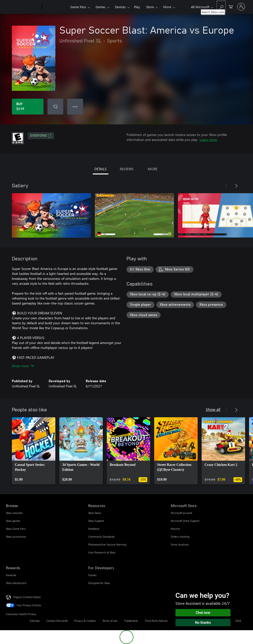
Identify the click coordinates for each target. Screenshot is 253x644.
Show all (213, 409)
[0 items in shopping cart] (231, 6)
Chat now (203, 613)
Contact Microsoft (57, 621)
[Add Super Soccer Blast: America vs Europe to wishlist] (55, 107)
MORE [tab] (153, 169)
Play (137, 7)
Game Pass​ (78, 7)
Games (101, 7)
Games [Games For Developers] (92, 575)
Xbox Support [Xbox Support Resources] (96, 521)
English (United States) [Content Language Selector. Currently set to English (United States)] (27, 597)
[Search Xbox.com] (221, 6)
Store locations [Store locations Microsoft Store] (180, 544)
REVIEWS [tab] (127, 169)
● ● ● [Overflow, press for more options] (75, 106)
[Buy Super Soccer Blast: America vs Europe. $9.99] (28, 107)
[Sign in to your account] (241, 7)
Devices (120, 7)
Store (150, 7)
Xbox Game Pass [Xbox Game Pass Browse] (16, 529)
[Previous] (226, 186)
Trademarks (131, 621)
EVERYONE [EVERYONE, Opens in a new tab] (41, 136)
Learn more (208, 140)
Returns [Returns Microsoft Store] (175, 529)
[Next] (236, 186)
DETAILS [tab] (100, 169)
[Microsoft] (23, 7)
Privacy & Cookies (85, 621)
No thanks (203, 623)
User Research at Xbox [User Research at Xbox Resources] (102, 552)
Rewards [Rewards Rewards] (11, 575)
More (167, 7)
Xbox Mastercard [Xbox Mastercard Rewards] (16, 583)
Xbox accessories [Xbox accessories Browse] (16, 537)
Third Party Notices (156, 621)
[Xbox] (55, 7)
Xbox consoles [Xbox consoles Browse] (14, 513)
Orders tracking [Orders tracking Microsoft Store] (180, 537)
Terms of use (110, 621)
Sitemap (35, 621)
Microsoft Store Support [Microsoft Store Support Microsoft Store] (185, 521)
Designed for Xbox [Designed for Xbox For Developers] (99, 583)
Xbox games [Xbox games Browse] (13, 521)
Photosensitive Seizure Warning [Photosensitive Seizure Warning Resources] (107, 544)
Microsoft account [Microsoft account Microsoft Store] (181, 513)
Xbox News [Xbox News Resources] (95, 513)
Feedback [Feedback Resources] (94, 529)
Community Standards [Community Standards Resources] (101, 537)
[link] (34, 451)
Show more (23, 366)
